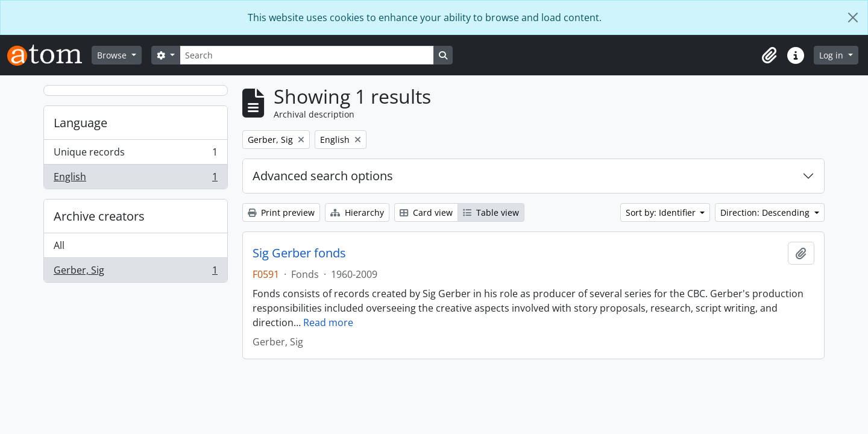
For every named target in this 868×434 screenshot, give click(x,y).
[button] (769, 55)
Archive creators (99, 216)
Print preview (281, 212)
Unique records (135, 155)
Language (80, 123)
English (135, 179)
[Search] (307, 55)
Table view (491, 212)
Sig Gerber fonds (299, 253)
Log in (832, 55)
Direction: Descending (766, 212)
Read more (328, 322)
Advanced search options (323, 176)
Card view (426, 212)
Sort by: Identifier (662, 212)
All (59, 245)
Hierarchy (357, 212)
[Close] (853, 17)
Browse (113, 55)
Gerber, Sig (135, 272)
